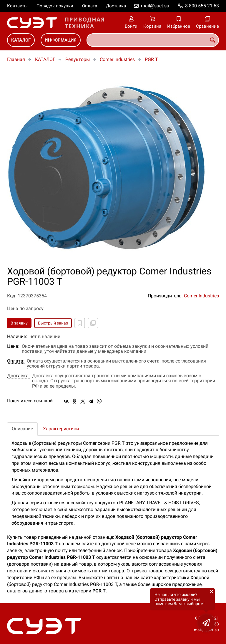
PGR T (151, 59)
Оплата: (16, 361)
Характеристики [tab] (61, 429)
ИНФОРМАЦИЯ (61, 40)
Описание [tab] (22, 429)
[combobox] (153, 40)
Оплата (90, 6)
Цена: (13, 346)
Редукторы (78, 59)
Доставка (116, 6)
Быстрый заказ (53, 323)
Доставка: (18, 376)
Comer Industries (117, 59)
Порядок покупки (55, 6)
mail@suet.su (155, 6)
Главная (16, 59)
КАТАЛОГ (21, 40)
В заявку (19, 323)
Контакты (17, 6)
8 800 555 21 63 (202, 6)
